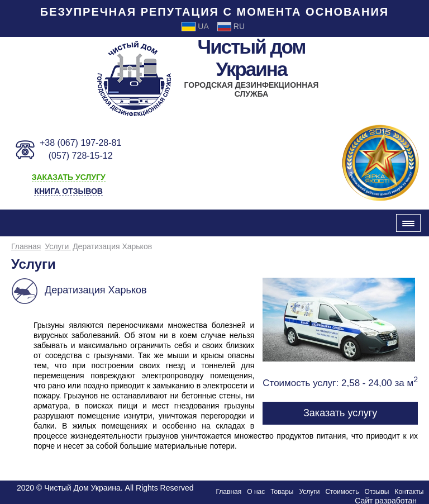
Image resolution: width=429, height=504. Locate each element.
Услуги (58, 246)
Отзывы (376, 492)
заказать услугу (69, 177)
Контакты (409, 492)
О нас (256, 492)
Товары (282, 492)
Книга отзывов (68, 191)
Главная (26, 246)
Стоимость (342, 492)
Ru (231, 27)
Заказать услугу (340, 413)
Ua (195, 27)
